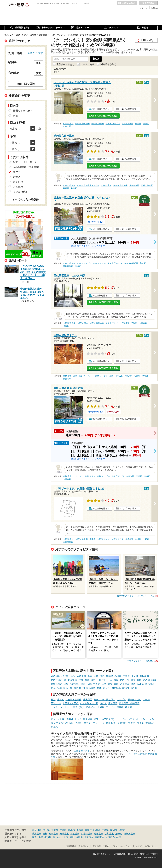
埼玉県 (46, 830)
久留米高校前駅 (131, 263)
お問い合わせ (151, 846)
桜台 (81, 680)
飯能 (72, 837)
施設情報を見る (100, 109)
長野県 (105, 830)
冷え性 (61, 700)
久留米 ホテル (103, 539)
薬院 (73, 676)
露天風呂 (88, 700)
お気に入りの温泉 (127, 3)
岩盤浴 (17, 177)
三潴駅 (134, 323)
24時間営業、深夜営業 (26, 167)
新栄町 (126, 688)
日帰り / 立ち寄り (23, 111)
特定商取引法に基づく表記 (126, 854)
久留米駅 (67, 126)
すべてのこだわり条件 (26, 199)
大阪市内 (89, 837)
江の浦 (77, 688)
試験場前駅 (68, 266)
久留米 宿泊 (68, 124)
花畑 (66, 684)
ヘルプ (138, 846)
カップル (121, 700)
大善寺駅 (143, 323)
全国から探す (35, 53)
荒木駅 (143, 263)
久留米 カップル (113, 124)
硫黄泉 (120, 707)
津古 (93, 680)
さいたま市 (62, 837)
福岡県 (122, 830)
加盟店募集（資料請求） (77, 846)
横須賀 (48, 837)
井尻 (102, 676)
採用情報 (154, 854)
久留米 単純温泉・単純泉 (88, 185)
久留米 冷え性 (99, 263)
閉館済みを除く (108, 64)
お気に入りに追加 (128, 109)
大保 (116, 680)
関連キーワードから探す (18, 841)
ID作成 (154, 8)
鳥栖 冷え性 (90, 476)
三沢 (110, 680)
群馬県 (71, 830)
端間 (133, 680)
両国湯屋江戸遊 (82, 751)
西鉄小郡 (125, 680)
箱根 (45, 834)
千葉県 (55, 830)
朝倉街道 (72, 680)
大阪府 (88, 830)
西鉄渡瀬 (91, 688)
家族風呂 (113, 703)
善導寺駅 (129, 539)
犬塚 (110, 684)
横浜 (34, 837)
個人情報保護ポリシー (103, 854)
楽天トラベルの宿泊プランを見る (103, 116)
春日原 (118, 676)
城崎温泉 (64, 834)
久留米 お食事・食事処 (85, 539)
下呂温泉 (75, 834)
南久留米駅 (134, 185)
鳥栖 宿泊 (67, 376)
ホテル (146, 700)
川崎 (40, 837)
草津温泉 (37, 834)
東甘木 (107, 688)
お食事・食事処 (74, 700)
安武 (89, 684)
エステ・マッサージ (61, 707)
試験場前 (75, 684)
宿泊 (53, 700)
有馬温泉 (53, 834)
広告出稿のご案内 (101, 846)
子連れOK (56, 703)
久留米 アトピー (84, 263)
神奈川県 (37, 830)
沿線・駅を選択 (26, 84)
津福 (83, 684)
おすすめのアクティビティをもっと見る (136, 596)
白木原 (126, 676)
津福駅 (78, 266)
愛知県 (114, 830)
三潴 (104, 684)
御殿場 (79, 837)
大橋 (96, 676)
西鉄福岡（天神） (60, 676)
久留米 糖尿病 (97, 124)
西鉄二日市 (57, 680)
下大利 (135, 676)
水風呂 (101, 707)
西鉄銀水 (116, 688)
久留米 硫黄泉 (69, 185)
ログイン (144, 8)
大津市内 (110, 837)
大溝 (116, 684)
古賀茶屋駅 (68, 542)
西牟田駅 (126, 323)
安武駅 (137, 376)
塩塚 (59, 688)
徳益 (53, 688)
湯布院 (119, 834)
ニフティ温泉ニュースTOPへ (141, 661)
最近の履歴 (148, 3)
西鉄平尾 (81, 676)
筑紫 (87, 680)
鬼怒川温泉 (129, 834)
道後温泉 (98, 834)
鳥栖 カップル (101, 376)
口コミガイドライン (122, 846)
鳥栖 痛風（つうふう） (83, 376)
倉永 (99, 688)
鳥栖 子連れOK (116, 376)
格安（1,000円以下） (105, 700)
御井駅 (138, 539)
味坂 (139, 680)
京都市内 (99, 837)
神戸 (119, 837)
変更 (38, 63)
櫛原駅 (138, 124)
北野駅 (146, 539)
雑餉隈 (110, 676)
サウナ (103, 703)
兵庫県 (63, 830)
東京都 (80, 830)
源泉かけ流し (134, 700)
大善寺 (97, 684)
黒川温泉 (109, 834)
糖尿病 (128, 707)
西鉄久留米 (57, 684)
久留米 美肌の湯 (82, 124)
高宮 (90, 676)
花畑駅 (146, 124)
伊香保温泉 (87, 834)
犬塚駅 (66, 326)
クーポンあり (87, 64)
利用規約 (144, 854)
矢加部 (140, 684)
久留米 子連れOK (115, 263)
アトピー (110, 707)
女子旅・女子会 (71, 703)
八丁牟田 (125, 684)
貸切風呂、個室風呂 (129, 703)
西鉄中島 (68, 688)
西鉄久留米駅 (127, 124)
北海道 (97, 830)
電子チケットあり (65, 64)
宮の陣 (146, 680)
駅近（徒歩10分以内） (85, 707)
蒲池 (133, 684)
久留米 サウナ (118, 539)
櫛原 (154, 680)
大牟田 (134, 688)
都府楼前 (144, 676)
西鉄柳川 (150, 684)
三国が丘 (102, 680)
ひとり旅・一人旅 (89, 703)
